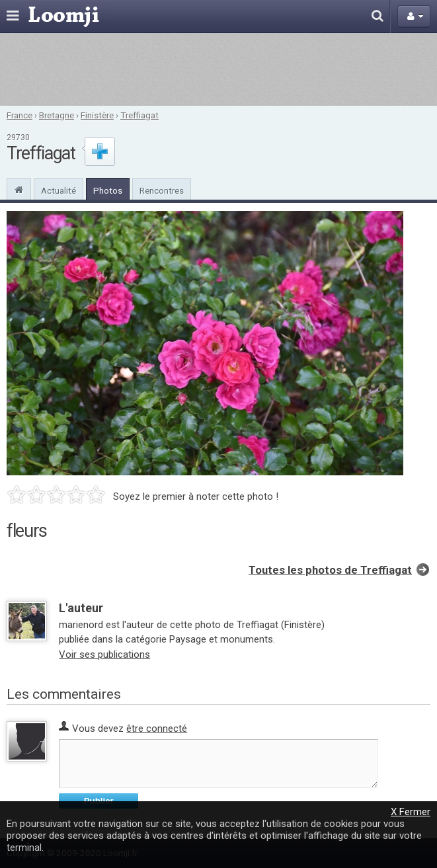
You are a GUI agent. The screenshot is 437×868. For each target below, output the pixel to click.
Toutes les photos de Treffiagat (330, 570)
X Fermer (411, 812)
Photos (108, 190)
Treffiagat (139, 115)
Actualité (59, 190)
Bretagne (57, 115)
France (20, 115)
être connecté (157, 729)
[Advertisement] (218, 69)
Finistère (97, 115)
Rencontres (162, 190)
